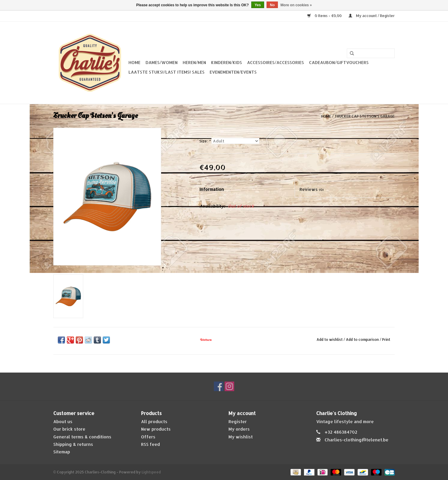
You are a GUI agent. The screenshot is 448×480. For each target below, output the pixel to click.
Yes (258, 5)
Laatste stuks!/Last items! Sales (167, 72)
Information (212, 189)
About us (63, 421)
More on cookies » (296, 5)
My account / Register (372, 16)
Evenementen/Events (233, 72)
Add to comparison (363, 340)
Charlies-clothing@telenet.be (357, 440)
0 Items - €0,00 (325, 16)
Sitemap (62, 452)
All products (154, 421)
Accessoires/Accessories (276, 62)
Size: (205, 141)
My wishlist (241, 437)
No (272, 5)
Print (386, 340)
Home (134, 62)
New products (156, 429)
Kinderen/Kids (227, 62)
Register (238, 421)
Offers (148, 437)
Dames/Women (162, 62)
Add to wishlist (330, 340)
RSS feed (150, 444)
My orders (239, 429)
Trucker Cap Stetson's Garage (365, 116)
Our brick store (69, 429)
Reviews (312, 189)
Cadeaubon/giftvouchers (339, 62)
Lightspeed (151, 472)
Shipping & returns (73, 444)
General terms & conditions (82, 437)
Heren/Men (194, 62)
